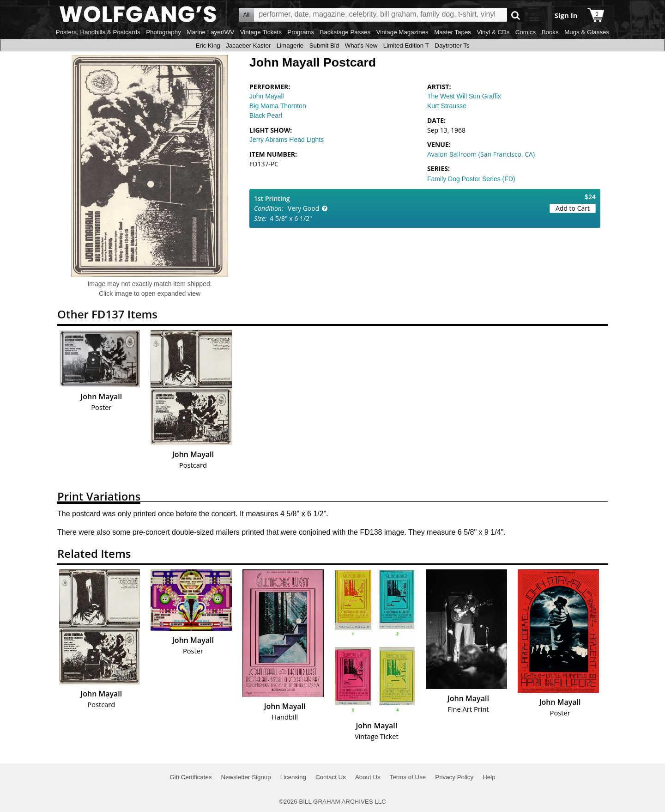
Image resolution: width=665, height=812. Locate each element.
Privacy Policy (454, 777)
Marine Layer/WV (210, 32)
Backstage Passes (345, 32)
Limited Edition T (406, 46)
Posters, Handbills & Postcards (98, 32)
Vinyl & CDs (493, 32)
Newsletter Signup (246, 777)
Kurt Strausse (447, 106)
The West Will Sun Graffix (464, 96)
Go (516, 15)
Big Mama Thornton (278, 106)
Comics (526, 32)
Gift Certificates (190, 777)
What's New (361, 46)
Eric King (208, 46)
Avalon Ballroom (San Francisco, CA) (481, 154)
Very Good (303, 208)
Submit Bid (324, 46)
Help (489, 777)
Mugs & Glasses (587, 32)
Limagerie (290, 46)
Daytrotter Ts (452, 46)
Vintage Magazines (402, 32)
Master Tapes (453, 32)
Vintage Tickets (261, 32)
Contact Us (331, 777)
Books (550, 32)
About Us (368, 777)
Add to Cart (573, 208)
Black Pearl (266, 116)
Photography (163, 32)
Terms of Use (408, 777)
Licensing (293, 777)
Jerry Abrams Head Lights (287, 140)
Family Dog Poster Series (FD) (471, 179)
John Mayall (267, 96)
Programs (301, 32)
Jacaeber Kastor (248, 46)
